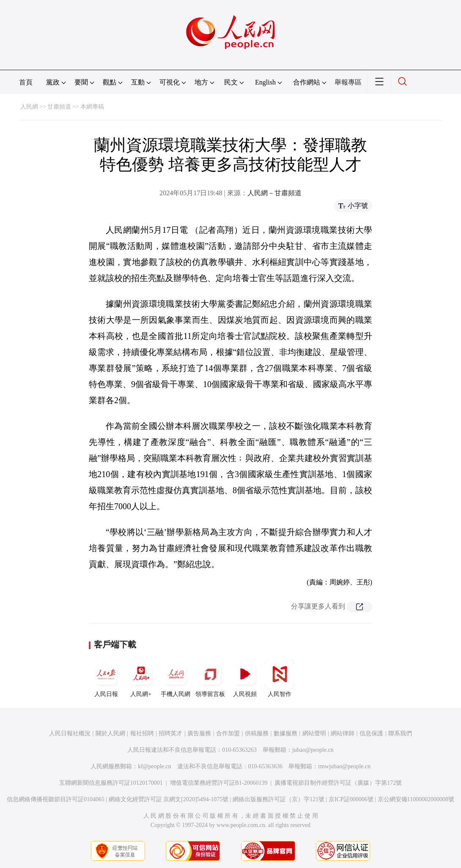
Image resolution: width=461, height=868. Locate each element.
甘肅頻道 (59, 107)
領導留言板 (210, 678)
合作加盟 (228, 733)
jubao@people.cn (313, 750)
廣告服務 (199, 733)
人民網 (29, 107)
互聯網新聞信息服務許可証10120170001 (111, 783)
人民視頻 (245, 678)
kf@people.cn (155, 766)
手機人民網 (176, 678)
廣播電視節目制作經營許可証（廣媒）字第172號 (338, 783)
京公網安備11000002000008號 (416, 799)
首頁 (26, 82)
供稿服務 (257, 733)
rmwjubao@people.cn (344, 766)
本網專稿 (92, 107)
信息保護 (371, 733)
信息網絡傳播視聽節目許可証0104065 (56, 799)
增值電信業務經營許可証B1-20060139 (219, 783)
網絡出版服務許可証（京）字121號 (279, 799)
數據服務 (285, 733)
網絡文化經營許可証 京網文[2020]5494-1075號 (169, 799)
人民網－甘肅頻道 (274, 193)
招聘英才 (170, 733)
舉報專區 (348, 82)
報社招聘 (142, 733)
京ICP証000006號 (351, 799)
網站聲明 (314, 733)
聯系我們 (400, 733)
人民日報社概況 (70, 733)
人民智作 (280, 678)
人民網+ (141, 678)
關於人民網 (110, 733)
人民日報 (106, 678)
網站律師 (343, 733)
